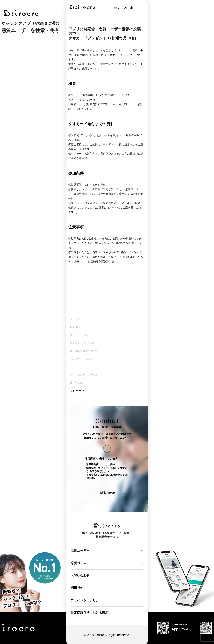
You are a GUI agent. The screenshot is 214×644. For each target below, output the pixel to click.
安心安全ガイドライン (81, 358)
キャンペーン (77, 390)
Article (129, 8)
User (117, 8)
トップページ (77, 319)
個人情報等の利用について (84, 351)
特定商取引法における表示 (90, 612)
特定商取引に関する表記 (83, 343)
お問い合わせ (80, 575)
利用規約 (75, 327)
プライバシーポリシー (81, 335)
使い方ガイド (77, 382)
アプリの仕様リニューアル (84, 374)
